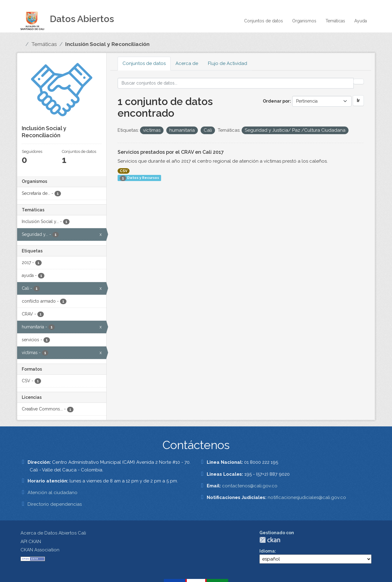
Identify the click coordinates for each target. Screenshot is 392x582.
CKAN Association (40, 550)
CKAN (270, 540)
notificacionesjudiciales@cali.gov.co (307, 497)
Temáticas (335, 21)
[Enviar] (359, 81)
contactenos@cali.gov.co (250, 486)
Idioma (267, 551)
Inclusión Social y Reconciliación (107, 44)
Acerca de (187, 63)
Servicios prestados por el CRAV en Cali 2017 (171, 152)
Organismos (304, 21)
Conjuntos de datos (264, 21)
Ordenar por (276, 101)
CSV (124, 171)
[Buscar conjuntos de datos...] (236, 83)
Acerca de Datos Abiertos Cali (53, 533)
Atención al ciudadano (53, 493)
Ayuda (361, 21)
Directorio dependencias (55, 504)
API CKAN (31, 542)
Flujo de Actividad (228, 63)
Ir (358, 100)
